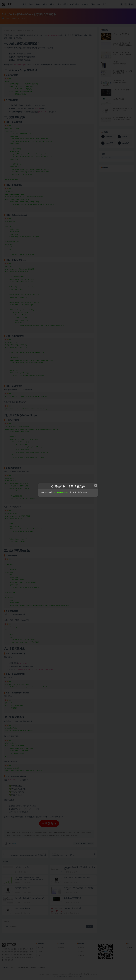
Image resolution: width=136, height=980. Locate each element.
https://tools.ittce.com (62, 492)
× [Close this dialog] (96, 485)
